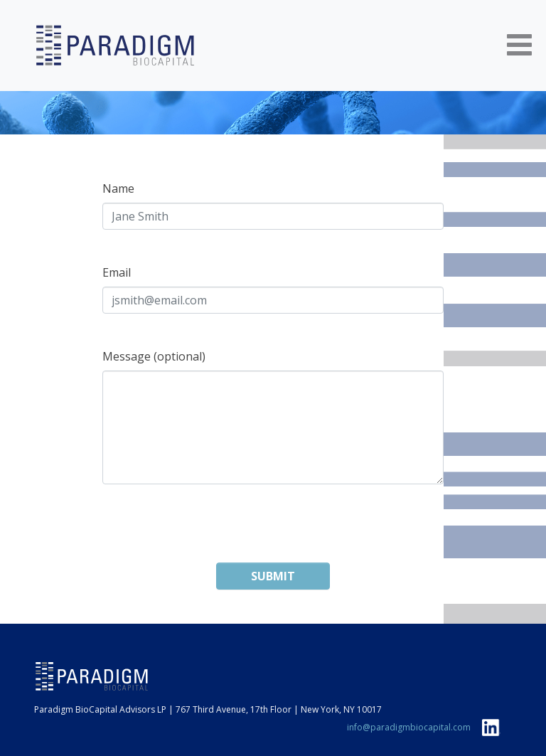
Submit (273, 576)
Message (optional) (154, 356)
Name (118, 188)
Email (117, 272)
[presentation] (273, 535)
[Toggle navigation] (519, 46)
